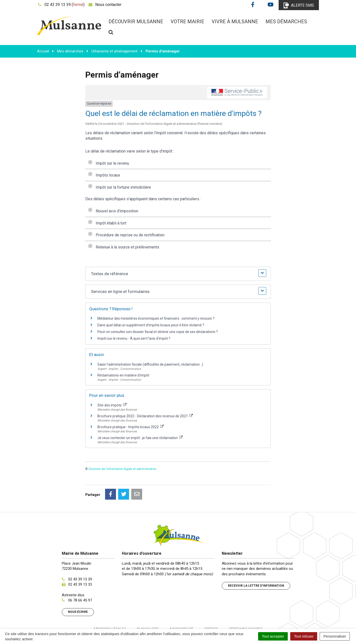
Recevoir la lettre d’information (256, 564)
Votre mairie (187, 22)
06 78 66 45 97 (80, 578)
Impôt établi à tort (107, 223)
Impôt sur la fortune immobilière (119, 187)
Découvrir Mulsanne (136, 22)
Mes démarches (286, 22)
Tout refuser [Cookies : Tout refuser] (304, 636)
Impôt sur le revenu (108, 163)
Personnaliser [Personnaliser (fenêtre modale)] (335, 636)
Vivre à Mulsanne (235, 22)
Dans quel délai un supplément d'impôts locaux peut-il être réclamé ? (151, 325)
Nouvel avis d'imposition (113, 211)
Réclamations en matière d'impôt (123, 375)
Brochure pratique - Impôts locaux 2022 (131, 427)
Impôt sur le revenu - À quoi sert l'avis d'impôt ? (134, 338)
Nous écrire (78, 590)
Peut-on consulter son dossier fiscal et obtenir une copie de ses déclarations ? (158, 332)
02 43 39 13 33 (80, 562)
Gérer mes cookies (246, 607)
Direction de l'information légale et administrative (122, 469)
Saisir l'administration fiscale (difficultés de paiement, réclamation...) (150, 364)
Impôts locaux (104, 175)
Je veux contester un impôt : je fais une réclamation (140, 438)
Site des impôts (112, 405)
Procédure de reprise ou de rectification (126, 235)
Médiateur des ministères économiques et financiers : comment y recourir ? (156, 318)
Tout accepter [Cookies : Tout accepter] (273, 636)
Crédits (211, 607)
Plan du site (148, 607)
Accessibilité (181, 607)
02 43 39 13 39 (80, 557)
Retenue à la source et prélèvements (123, 247)
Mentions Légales (110, 607)
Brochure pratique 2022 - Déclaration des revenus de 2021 (145, 416)
